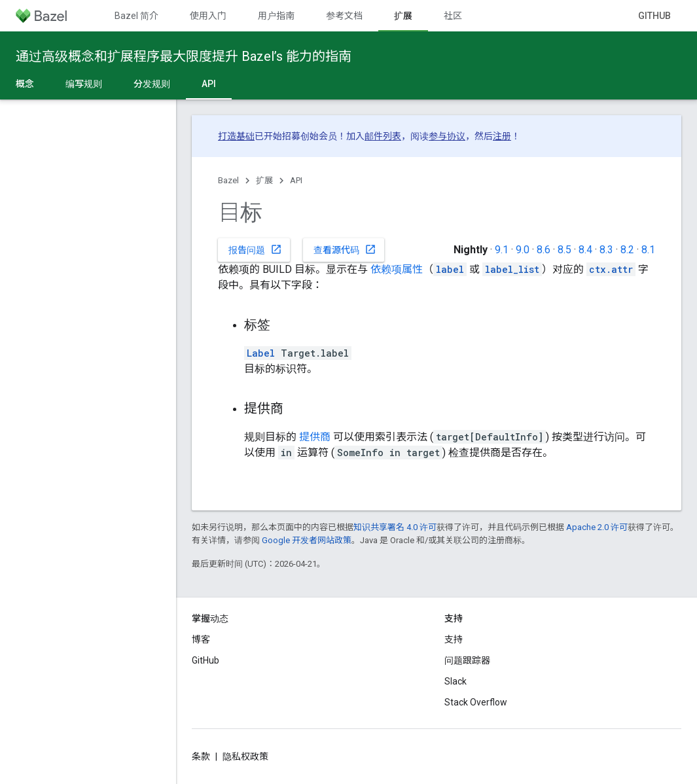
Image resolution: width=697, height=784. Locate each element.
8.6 (544, 250)
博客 (201, 639)
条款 (201, 757)
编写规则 (84, 84)
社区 (453, 16)
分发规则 (152, 84)
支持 (454, 639)
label (450, 269)
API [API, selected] (209, 84)
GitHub (654, 16)
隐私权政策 (245, 757)
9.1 (502, 250)
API (296, 180)
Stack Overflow (476, 702)
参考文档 (344, 16)
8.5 (564, 250)
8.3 (606, 250)
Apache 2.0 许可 (597, 527)
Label (261, 353)
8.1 (648, 250)
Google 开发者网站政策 (307, 540)
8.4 (585, 250)
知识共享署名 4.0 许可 (395, 527)
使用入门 (208, 16)
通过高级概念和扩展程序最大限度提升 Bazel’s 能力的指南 (184, 56)
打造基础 (236, 136)
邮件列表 (383, 136)
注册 (502, 136)
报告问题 (255, 249)
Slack (456, 681)
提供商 (315, 437)
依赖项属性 (397, 269)
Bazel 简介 (136, 16)
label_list (512, 269)
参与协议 (447, 136)
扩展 (264, 180)
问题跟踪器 (467, 660)
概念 (25, 84)
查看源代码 (345, 249)
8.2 (627, 250)
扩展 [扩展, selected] (403, 16)
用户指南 (276, 16)
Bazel (228, 180)
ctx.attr (611, 269)
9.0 (523, 250)
